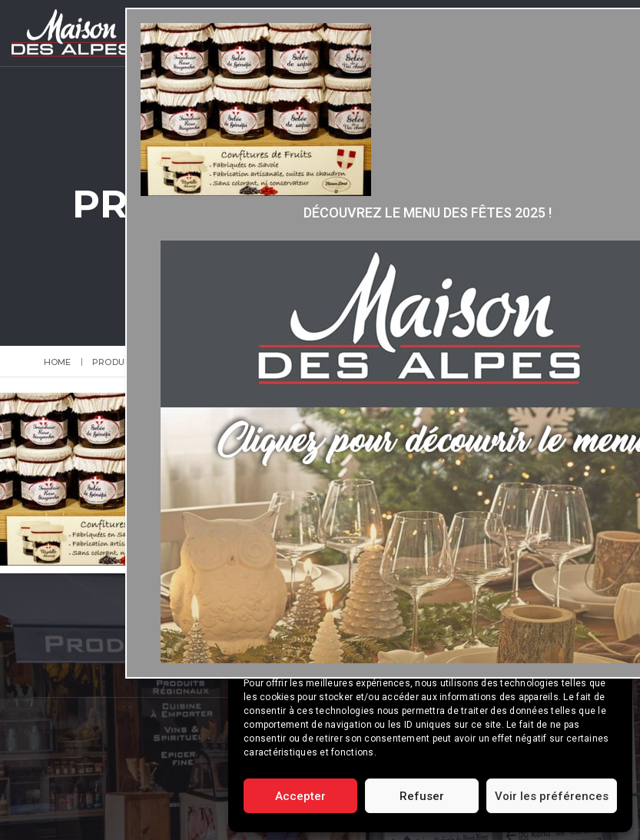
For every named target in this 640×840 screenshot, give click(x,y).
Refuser (422, 796)
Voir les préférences (552, 796)
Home (58, 362)
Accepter (300, 796)
